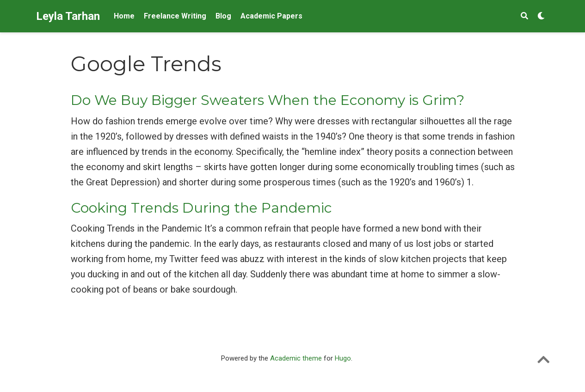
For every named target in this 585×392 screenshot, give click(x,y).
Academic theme (296, 358)
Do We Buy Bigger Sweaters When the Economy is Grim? (268, 100)
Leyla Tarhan (68, 16)
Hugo (343, 358)
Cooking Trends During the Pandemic (201, 208)
